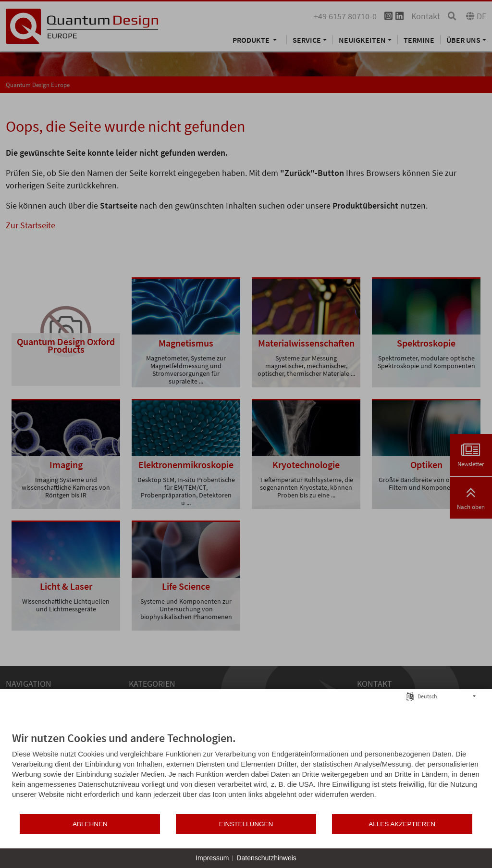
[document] (246, 772)
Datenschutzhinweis (266, 858)
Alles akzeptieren (402, 824)
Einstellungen (246, 824)
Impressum (212, 858)
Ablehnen (90, 824)
